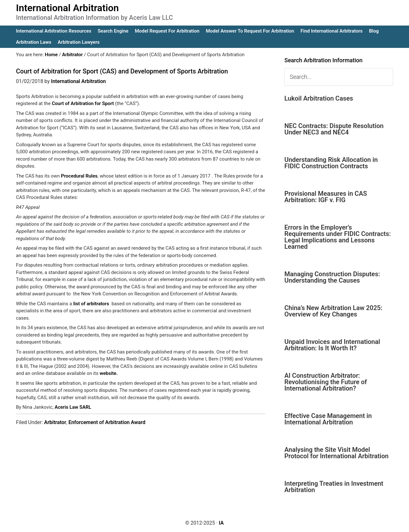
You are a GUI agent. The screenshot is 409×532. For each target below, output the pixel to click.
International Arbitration (67, 8)
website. (109, 373)
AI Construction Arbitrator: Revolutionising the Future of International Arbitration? (326, 382)
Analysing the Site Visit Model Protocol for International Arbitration (336, 453)
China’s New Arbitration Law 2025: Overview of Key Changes (333, 311)
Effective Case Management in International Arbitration (328, 419)
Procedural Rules (79, 176)
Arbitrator (55, 422)
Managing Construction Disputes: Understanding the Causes (332, 277)
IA (221, 523)
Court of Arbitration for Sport (83, 103)
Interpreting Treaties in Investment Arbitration (334, 487)
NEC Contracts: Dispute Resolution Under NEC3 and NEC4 (334, 129)
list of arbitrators (91, 304)
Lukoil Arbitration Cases (319, 98)
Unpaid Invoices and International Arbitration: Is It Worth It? (332, 345)
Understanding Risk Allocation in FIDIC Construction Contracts (331, 163)
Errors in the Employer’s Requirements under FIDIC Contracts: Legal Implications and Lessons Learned (338, 237)
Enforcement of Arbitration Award (107, 422)
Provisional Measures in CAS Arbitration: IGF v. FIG (326, 197)
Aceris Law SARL (73, 407)
